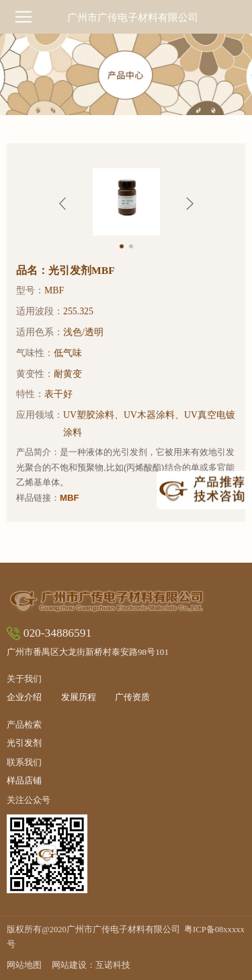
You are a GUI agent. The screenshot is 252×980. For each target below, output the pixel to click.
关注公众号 (29, 800)
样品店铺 (24, 781)
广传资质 (132, 698)
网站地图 (24, 965)
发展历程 (79, 698)
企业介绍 (24, 698)
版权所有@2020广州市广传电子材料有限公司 (126, 937)
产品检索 (24, 725)
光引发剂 (24, 743)
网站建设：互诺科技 (91, 965)
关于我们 (24, 679)
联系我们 (24, 762)
